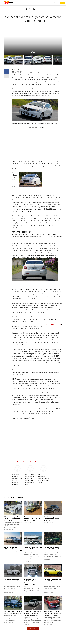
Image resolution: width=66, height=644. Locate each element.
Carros (33, 9)
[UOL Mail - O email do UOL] (55, 3)
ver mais (33, 628)
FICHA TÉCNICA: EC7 (53, 324)
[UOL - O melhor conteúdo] (9, 3)
